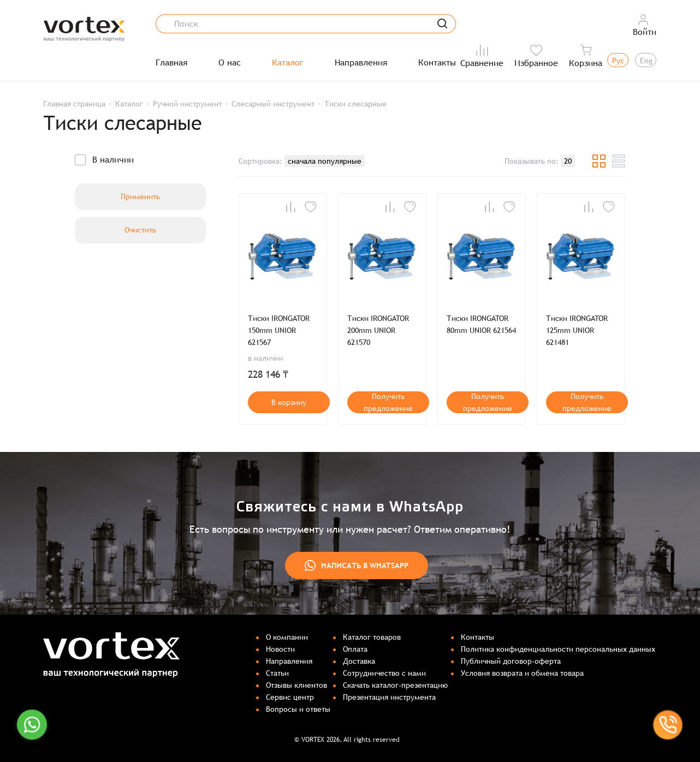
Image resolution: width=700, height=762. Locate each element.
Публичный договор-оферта (511, 661)
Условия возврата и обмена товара (522, 673)
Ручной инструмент (187, 104)
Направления (361, 63)
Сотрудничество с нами (384, 673)
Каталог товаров (372, 637)
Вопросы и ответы (298, 709)
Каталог (288, 63)
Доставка (359, 661)
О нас (230, 63)
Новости (280, 649)
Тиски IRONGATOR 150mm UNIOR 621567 (279, 330)
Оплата (355, 649)
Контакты (437, 63)
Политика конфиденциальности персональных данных (558, 649)
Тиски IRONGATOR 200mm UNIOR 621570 (378, 330)
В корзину (289, 402)
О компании (287, 637)
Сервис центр (290, 697)
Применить (140, 197)
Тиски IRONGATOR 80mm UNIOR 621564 (481, 324)
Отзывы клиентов (296, 685)
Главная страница (74, 104)
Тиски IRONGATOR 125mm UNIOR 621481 (577, 330)
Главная (171, 63)
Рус (618, 61)
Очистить (140, 230)
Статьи (277, 673)
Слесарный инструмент (273, 104)
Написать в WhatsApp (357, 565)
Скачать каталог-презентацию (395, 685)
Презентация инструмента (389, 697)
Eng (646, 61)
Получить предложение (388, 402)
